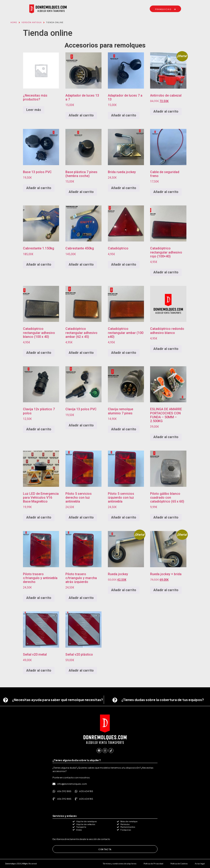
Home (14, 22)
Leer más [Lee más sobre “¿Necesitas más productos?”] (34, 110)
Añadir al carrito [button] (81, 115)
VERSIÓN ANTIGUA (32, 22)
